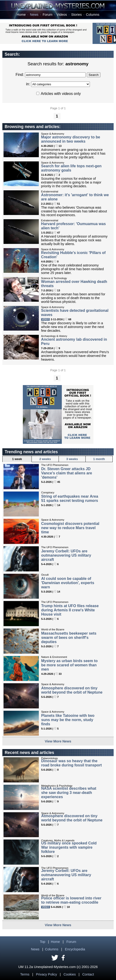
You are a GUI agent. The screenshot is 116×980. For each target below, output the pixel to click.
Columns (93, 15)
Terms (25, 974)
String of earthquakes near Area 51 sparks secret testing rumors (70, 498)
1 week (17, 459)
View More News (58, 741)
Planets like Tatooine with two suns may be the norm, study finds (68, 720)
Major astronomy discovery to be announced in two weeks (71, 139)
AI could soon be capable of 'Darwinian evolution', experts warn (68, 583)
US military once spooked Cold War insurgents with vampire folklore (69, 847)
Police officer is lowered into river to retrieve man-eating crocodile (71, 900)
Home (21, 15)
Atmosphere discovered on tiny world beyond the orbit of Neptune (72, 690)
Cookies (70, 974)
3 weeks (72, 459)
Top (42, 942)
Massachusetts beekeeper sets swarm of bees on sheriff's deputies (69, 638)
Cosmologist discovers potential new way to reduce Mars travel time (70, 528)
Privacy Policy (47, 974)
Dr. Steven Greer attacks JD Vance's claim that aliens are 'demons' (67, 473)
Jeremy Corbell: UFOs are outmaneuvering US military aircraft (66, 555)
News (34, 15)
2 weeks (45, 459)
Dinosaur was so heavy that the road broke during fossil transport (72, 763)
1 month (99, 459)
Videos (62, 15)
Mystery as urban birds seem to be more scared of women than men (69, 665)
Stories (77, 15)
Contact (88, 974)
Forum (48, 15)
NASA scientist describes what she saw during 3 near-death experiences (69, 793)
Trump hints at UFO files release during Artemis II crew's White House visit (70, 610)
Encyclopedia (75, 949)
